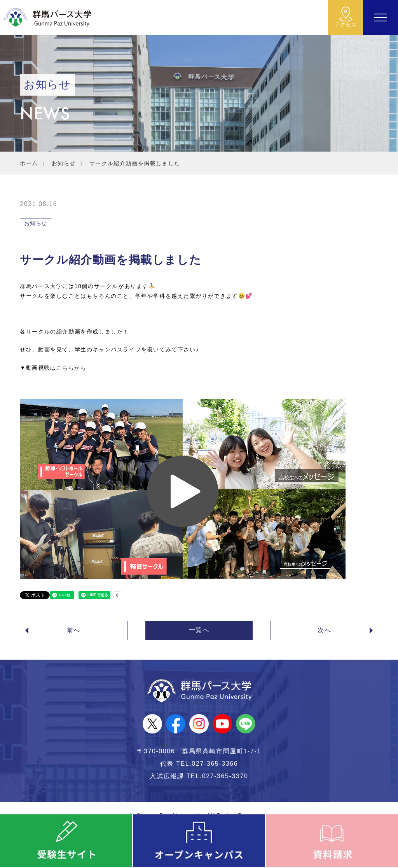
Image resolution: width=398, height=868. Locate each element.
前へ (74, 630)
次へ (324, 630)
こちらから (72, 368)
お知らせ (64, 163)
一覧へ (199, 630)
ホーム (29, 163)
